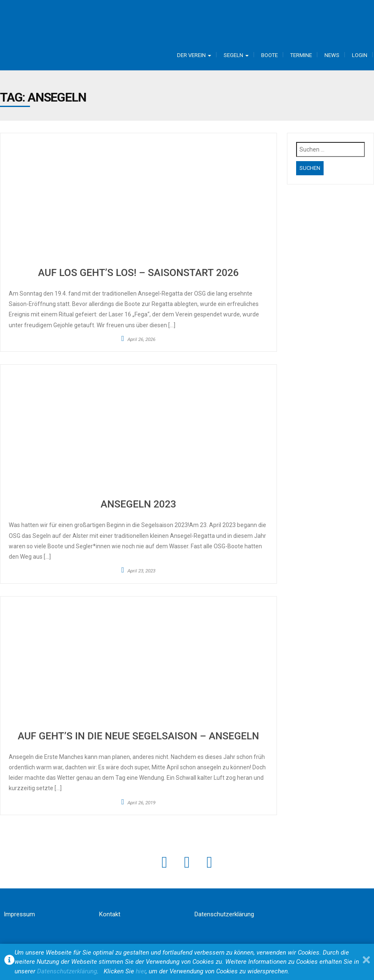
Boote (269, 55)
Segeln (236, 55)
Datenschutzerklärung (224, 914)
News (332, 55)
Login (360, 55)
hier (141, 971)
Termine (301, 55)
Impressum (19, 914)
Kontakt (110, 914)
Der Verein (194, 55)
